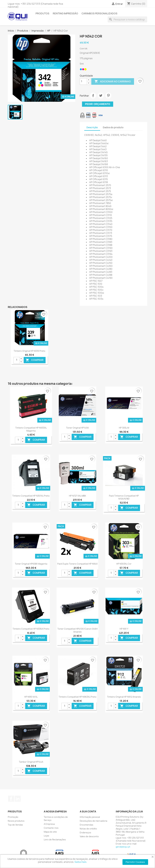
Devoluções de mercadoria (93, 821)
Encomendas (86, 825)
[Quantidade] (83, 81)
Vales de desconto (89, 836)
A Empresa (49, 824)
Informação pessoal (90, 817)
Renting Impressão (65, 13)
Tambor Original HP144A (31, 762)
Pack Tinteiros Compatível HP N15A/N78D (124, 497)
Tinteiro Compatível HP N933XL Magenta (31, 429)
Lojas (46, 836)
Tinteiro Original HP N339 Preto (29, 351)
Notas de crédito (88, 829)
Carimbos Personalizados (99, 13)
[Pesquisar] (127, 19)
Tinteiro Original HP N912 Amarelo (124, 697)
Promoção (13, 817)
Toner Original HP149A (77, 428)
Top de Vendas (15, 825)
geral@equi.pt (123, 847)
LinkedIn (18, 799)
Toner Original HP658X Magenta (31, 564)
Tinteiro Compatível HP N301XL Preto (31, 496)
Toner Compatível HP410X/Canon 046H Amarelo (77, 630)
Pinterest (108, 96)
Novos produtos (16, 821)
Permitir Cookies (135, 862)
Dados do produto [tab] (113, 127)
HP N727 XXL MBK (77, 496)
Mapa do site (50, 832)
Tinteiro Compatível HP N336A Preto (31, 629)
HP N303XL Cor (124, 564)
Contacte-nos (51, 828)
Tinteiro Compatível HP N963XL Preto (77, 697)
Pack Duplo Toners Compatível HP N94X (77, 564)
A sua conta (88, 811)
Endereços (85, 832)
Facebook (11, 799)
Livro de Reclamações (55, 840)
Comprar (35, 360)
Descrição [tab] (92, 127)
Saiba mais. (81, 862)
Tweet (101, 96)
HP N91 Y (124, 629)
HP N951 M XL (31, 697)
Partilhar (93, 96)
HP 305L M (124, 428)
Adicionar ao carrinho (113, 81)
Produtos (42, 13)
